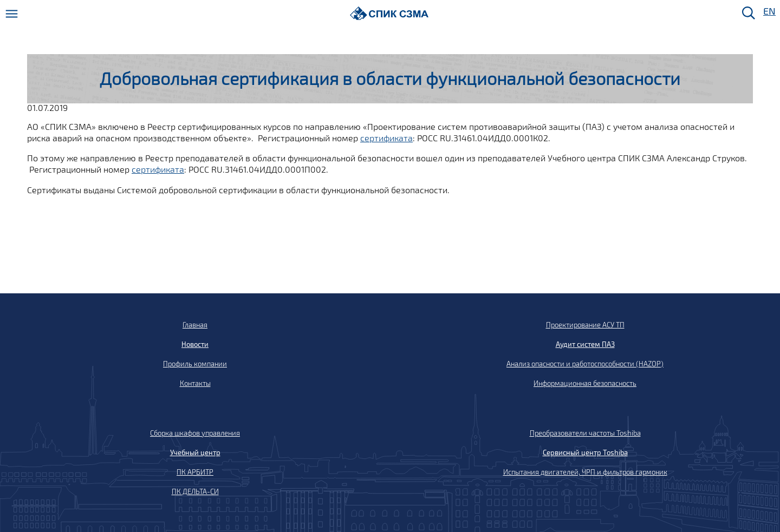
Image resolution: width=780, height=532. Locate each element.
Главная (195, 325)
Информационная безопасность (585, 383)
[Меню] (12, 14)
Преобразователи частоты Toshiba (585, 433)
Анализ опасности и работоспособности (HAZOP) (585, 364)
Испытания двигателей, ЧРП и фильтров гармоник (585, 472)
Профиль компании (195, 364)
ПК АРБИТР (195, 472)
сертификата (386, 138)
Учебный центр (195, 452)
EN (769, 12)
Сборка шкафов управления (195, 433)
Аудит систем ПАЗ (585, 344)
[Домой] (389, 13)
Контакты (195, 383)
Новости (195, 344)
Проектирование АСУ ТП (585, 325)
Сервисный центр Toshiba (585, 452)
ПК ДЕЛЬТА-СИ (195, 491)
